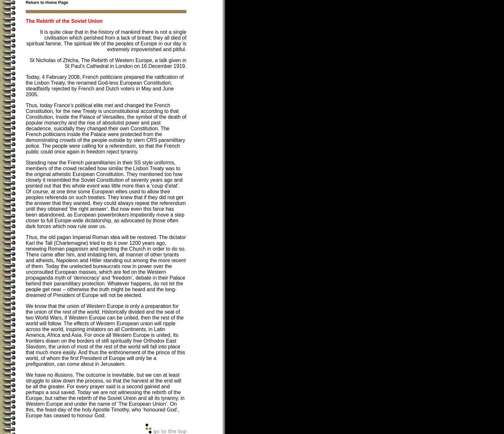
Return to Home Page (47, 2)
